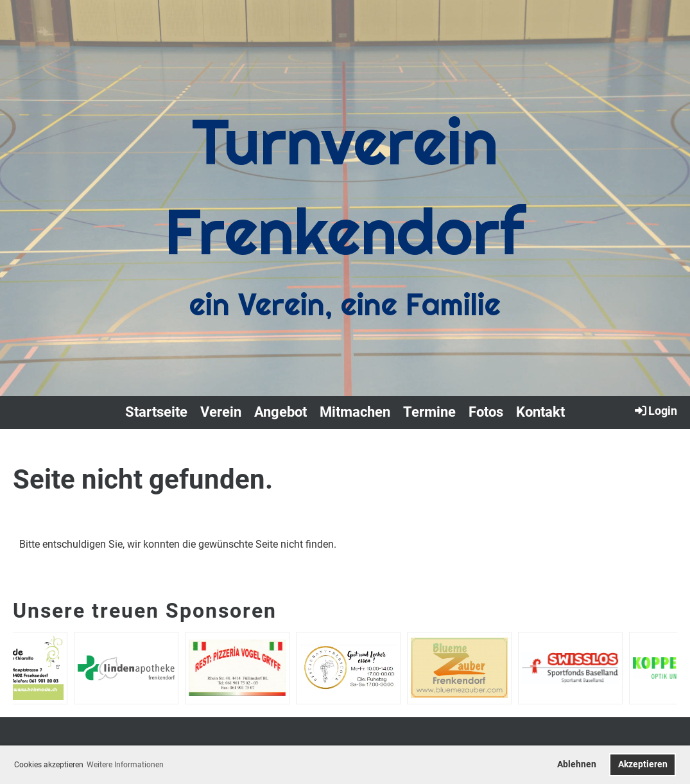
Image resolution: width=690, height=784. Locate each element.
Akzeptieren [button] (643, 764)
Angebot (280, 412)
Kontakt (540, 412)
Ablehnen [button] (577, 764)
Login (655, 410)
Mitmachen (355, 412)
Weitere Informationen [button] (125, 765)
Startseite (156, 412)
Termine (429, 412)
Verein (221, 412)
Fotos (486, 412)
